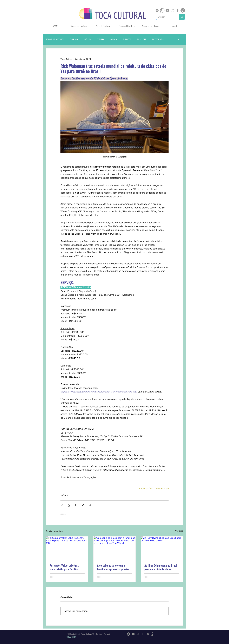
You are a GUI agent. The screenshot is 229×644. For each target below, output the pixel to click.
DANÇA (114, 40)
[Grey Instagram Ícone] (172, 10)
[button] (179, 39)
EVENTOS (127, 40)
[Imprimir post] (90, 505)
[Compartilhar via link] (83, 505)
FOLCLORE (142, 40)
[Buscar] (165, 17)
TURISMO (74, 40)
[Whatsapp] (162, 10)
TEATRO (101, 40)
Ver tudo (179, 531)
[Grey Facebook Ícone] (178, 10)
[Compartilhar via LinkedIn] (76, 505)
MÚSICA (88, 40)
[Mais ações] (167, 59)
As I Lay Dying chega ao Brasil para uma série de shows (161, 567)
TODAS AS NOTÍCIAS (55, 40)
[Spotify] (157, 10)
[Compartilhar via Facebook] (62, 505)
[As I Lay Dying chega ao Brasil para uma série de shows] (162, 548)
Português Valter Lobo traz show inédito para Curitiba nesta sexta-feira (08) (64, 567)
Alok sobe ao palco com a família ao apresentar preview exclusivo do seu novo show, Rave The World (113, 567)
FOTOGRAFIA (158, 40)
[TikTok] (183, 10)
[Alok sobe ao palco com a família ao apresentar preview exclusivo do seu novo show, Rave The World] (115, 548)
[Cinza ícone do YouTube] (167, 10)
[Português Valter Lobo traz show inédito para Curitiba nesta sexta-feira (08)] (67, 548)
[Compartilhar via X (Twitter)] (69, 505)
